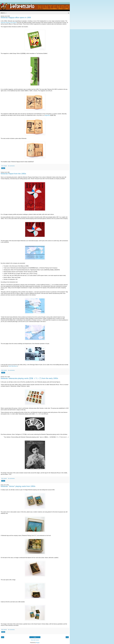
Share (3, 168)
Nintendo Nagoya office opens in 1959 (16, 18)
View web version (35, 640)
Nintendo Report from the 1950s (13, 174)
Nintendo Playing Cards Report (9, 23)
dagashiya (47, 115)
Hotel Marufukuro (13, 366)
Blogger (38, 643)
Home (35, 637)
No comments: (11, 166)
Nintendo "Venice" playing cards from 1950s (18, 486)
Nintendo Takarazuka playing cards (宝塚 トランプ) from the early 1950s (29, 378)
